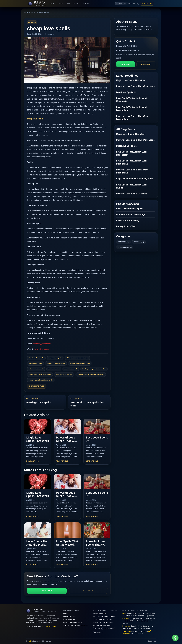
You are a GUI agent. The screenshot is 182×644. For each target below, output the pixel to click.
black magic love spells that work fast (91, 375)
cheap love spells (35, 119)
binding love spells (71, 369)
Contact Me (147, 4)
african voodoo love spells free (77, 358)
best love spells (54, 369)
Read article (32, 461)
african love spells (55, 358)
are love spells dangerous (56, 363)
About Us (61, 4)
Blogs (86, 4)
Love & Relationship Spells (130, 209)
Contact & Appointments (73, 622)
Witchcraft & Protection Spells (104, 616)
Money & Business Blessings (131, 214)
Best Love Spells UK (126, 92)
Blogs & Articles (69, 619)
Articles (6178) (123, 242)
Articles (32, 22)
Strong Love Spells (100, 614)
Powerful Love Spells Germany (132, 194)
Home (52, 4)
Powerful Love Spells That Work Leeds (67, 441)
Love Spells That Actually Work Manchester (37, 545)
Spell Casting (73, 4)
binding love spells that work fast (94, 369)
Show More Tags (37, 386)
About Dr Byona (69, 616)
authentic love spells (36, 369)
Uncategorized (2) (125, 247)
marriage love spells (39, 402)
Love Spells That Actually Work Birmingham (67, 545)
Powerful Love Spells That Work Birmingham (97, 545)
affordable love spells (36, 358)
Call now (88, 591)
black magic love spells (64, 375)
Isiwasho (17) (139, 242)
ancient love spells (35, 363)
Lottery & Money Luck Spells (103, 622)
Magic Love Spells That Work (38, 439)
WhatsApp (47, 591)
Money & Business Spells (102, 625)
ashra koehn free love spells (80, 363)
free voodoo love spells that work (87, 404)
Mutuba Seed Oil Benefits (102, 619)
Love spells (98, 629)
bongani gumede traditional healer (41, 380)
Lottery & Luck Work (126, 226)
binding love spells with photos (40, 375)
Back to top (151, 641)
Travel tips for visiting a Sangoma (76, 625)
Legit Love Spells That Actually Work (134, 179)
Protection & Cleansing (128, 220)
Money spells (109, 629)
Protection (98, 633)
